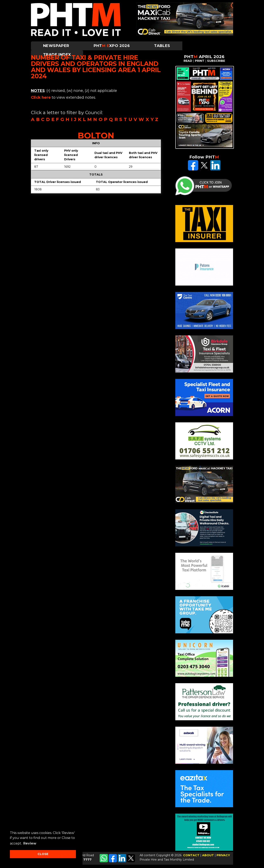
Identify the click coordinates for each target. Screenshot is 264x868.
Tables (162, 46)
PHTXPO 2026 (112, 46)
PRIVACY (223, 855)
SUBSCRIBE (216, 61)
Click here (41, 97)
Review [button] (30, 843)
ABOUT (208, 855)
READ (188, 61)
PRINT (200, 61)
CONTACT (191, 855)
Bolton (96, 135)
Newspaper (56, 46)
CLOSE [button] (43, 854)
